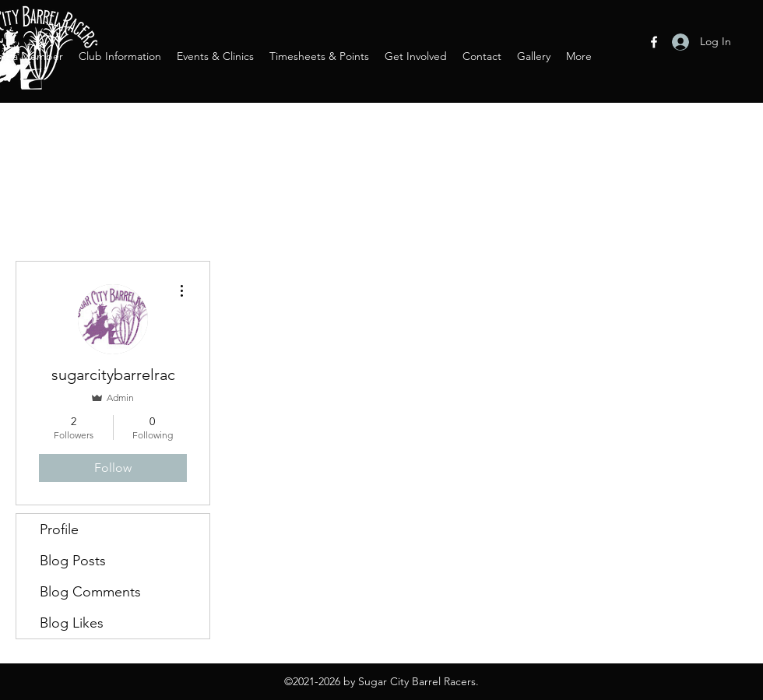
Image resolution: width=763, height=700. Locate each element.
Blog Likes (72, 623)
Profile (59, 529)
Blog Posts (73, 561)
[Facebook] (654, 42)
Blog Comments (90, 592)
